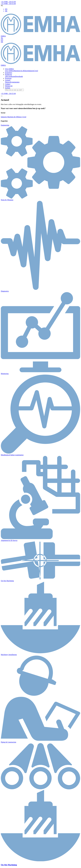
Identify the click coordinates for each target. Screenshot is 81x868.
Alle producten (10, 76)
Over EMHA (9, 69)
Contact (8, 84)
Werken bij (9, 86)
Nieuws (8, 82)
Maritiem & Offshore (15, 117)
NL (2, 38)
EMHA (40, 25)
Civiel (36, 71)
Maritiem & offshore (21, 71)
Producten (8, 75)
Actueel (8, 80)
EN (2, 40)
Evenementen (15, 82)
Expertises (9, 73)
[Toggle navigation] (2, 96)
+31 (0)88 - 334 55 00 (8, 2)
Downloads (19, 76)
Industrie (31, 71)
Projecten (8, 78)
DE (2, 42)
